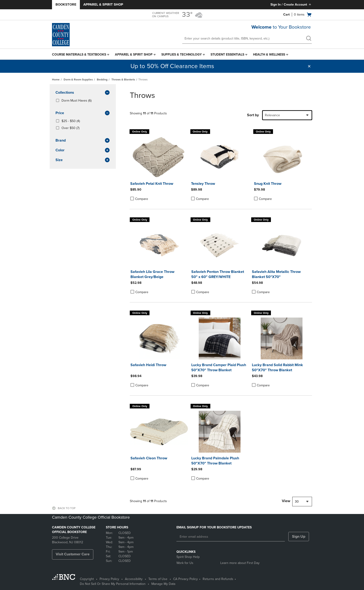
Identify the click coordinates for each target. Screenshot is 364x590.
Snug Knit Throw (268, 184)
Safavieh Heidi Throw (148, 365)
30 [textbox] (297, 502)
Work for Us (185, 563)
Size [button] (83, 160)
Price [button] (83, 113)
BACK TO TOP (67, 508)
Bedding (102, 80)
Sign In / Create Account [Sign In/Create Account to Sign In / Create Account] (291, 4)
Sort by (253, 115)
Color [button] (83, 150)
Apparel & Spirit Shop (103, 4)
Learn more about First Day (240, 563)
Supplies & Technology (182, 55)
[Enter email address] (231, 537)
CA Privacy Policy (185, 579)
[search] (309, 39)
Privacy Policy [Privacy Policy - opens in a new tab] (109, 579)
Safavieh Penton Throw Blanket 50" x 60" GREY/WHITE (218, 274)
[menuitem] (81, 55)
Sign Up (299, 537)
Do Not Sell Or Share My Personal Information (113, 584)
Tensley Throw (203, 184)
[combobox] (287, 115)
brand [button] (83, 141)
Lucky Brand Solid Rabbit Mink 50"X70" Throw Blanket (277, 368)
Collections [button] (83, 93)
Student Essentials (227, 55)
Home (56, 80)
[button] (309, 66)
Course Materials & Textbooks (79, 55)
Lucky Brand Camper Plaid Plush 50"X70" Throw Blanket (219, 368)
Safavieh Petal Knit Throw (152, 184)
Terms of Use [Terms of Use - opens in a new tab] (158, 579)
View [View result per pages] (286, 501)
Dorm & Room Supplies (78, 80)
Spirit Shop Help (188, 557)
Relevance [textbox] (272, 115)
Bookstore (66, 4)
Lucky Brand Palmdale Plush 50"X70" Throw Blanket (215, 461)
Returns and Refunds (218, 579)
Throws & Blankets (123, 80)
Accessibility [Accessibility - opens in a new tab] (134, 579)
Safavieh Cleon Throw (149, 458)
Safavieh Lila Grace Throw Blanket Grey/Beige (152, 274)
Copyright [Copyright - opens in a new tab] (87, 579)
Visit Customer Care (73, 554)
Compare (139, 199)
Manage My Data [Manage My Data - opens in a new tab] (163, 584)
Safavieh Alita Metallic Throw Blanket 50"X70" (276, 274)
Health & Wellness (269, 55)
